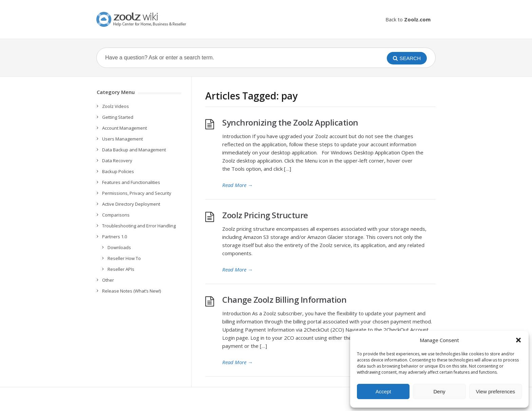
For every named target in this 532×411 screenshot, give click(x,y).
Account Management (125, 128)
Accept (383, 391)
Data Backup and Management (134, 150)
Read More (237, 185)
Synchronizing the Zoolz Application (290, 122)
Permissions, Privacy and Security (137, 193)
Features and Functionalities (131, 182)
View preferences (496, 391)
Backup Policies (118, 171)
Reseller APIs (121, 269)
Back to (408, 19)
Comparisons (116, 215)
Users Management (122, 139)
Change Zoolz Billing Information (284, 300)
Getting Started (118, 117)
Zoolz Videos (116, 106)
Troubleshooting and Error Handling (139, 226)
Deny (439, 391)
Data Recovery (117, 161)
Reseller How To (124, 258)
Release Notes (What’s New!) (131, 291)
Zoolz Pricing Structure (265, 215)
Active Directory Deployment (131, 204)
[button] (518, 340)
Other (108, 280)
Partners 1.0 (115, 237)
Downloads (119, 247)
